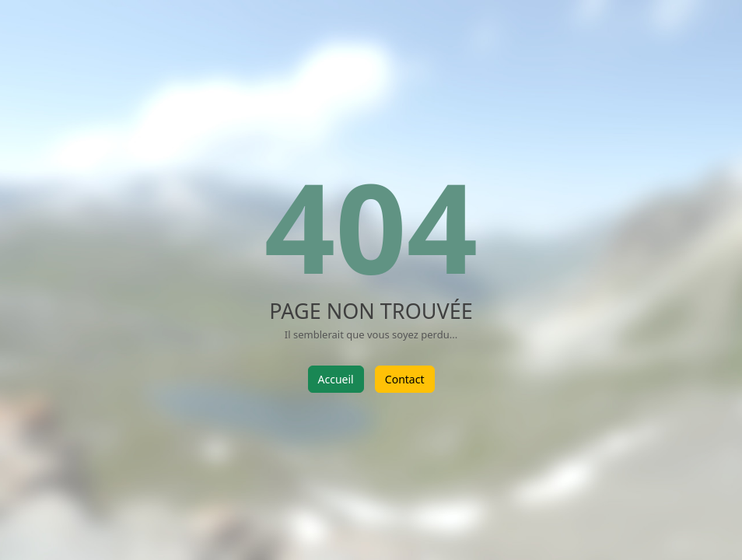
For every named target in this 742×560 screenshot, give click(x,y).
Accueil (336, 379)
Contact (405, 379)
